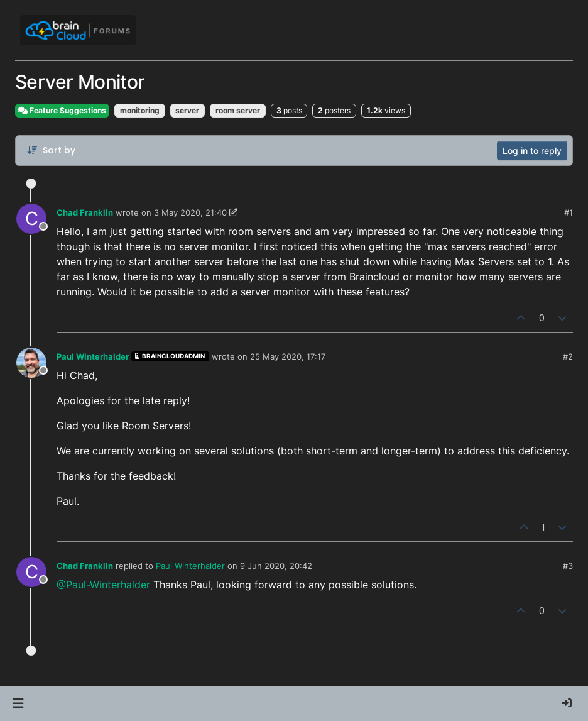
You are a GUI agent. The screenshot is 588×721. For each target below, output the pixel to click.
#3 (568, 566)
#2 (568, 356)
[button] (18, 703)
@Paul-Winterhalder (103, 585)
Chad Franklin (85, 212)
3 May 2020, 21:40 (190, 212)
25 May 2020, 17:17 (288, 356)
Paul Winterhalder (93, 356)
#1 (569, 212)
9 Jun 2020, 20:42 (276, 566)
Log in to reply (532, 151)
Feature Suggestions (62, 110)
